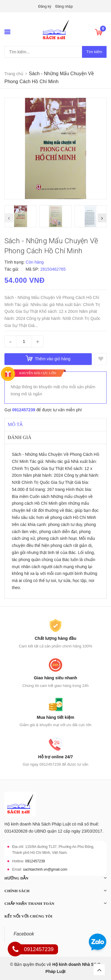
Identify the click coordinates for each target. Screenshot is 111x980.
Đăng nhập (64, 6)
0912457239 (24, 410)
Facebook (24, 934)
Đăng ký (45, 6)
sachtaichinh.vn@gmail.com (45, 869)
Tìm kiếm (94, 52)
